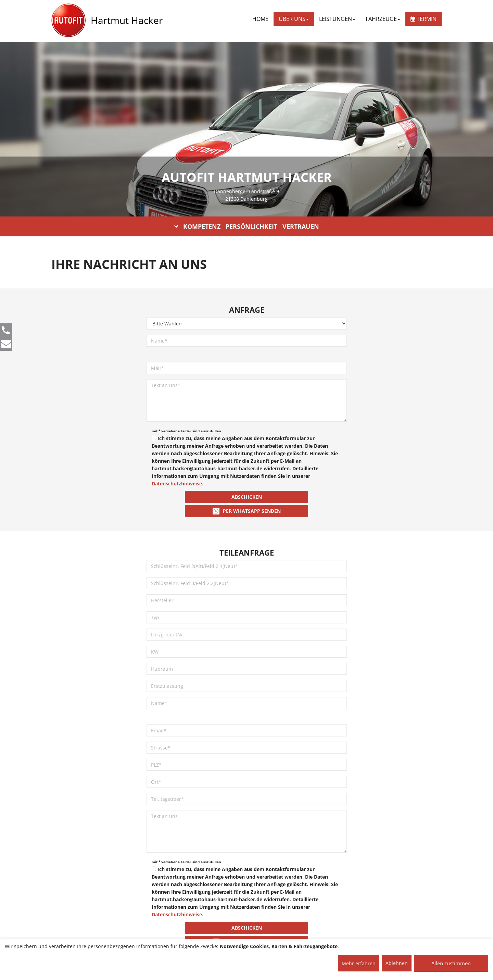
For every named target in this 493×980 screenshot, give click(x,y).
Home (260, 19)
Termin (424, 19)
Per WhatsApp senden (247, 511)
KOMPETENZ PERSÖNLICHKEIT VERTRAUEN (247, 226)
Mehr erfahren (359, 963)
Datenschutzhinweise (177, 483)
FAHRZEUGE (383, 19)
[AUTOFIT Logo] (68, 21)
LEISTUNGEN (337, 19)
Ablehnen (397, 963)
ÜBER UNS (294, 19)
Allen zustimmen (451, 963)
